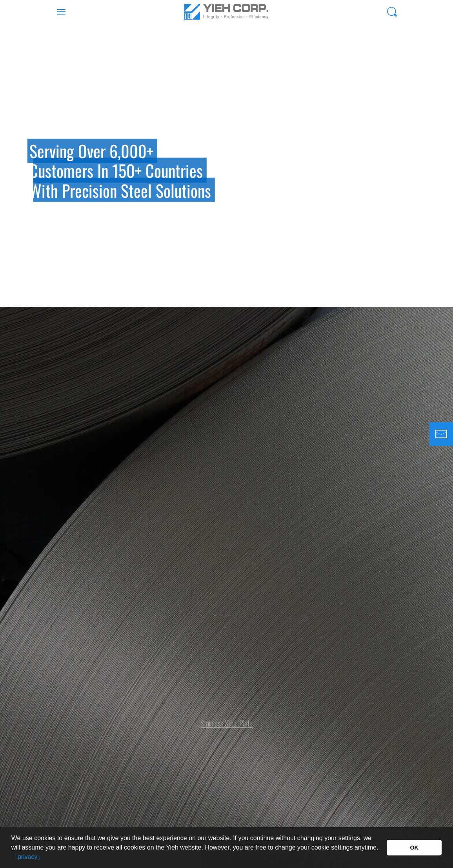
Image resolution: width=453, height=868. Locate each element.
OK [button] (414, 848)
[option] (226, 165)
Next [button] (443, 185)
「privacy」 (28, 857)
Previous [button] (10, 185)
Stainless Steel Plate (226, 720)
